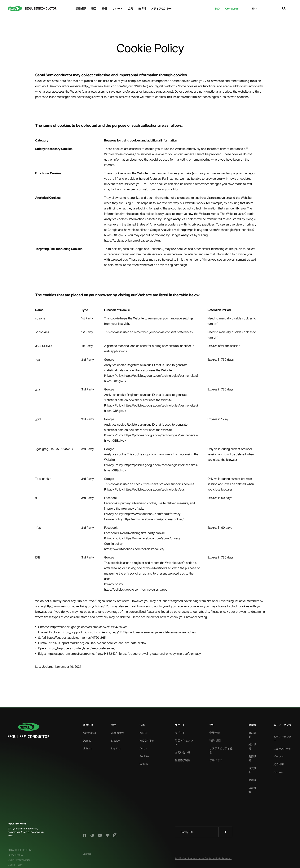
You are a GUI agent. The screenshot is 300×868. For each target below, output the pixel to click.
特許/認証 (215, 741)
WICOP (144, 733)
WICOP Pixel (147, 741)
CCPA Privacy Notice (19, 860)
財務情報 (252, 758)
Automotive (89, 733)
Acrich (143, 748)
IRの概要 (252, 735)
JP (254, 8)
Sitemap (87, 854)
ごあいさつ (216, 760)
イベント (279, 756)
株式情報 (252, 770)
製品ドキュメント (184, 743)
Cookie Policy (15, 865)
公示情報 (252, 790)
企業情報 (214, 733)
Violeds (144, 764)
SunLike (144, 756)
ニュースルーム (282, 749)
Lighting (88, 748)
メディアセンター (282, 739)
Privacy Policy (15, 855)
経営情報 (252, 747)
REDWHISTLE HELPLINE (20, 850)
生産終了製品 (183, 760)
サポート (180, 733)
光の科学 (279, 764)
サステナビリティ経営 (221, 750)
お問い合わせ (183, 752)
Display (87, 741)
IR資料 (252, 780)
